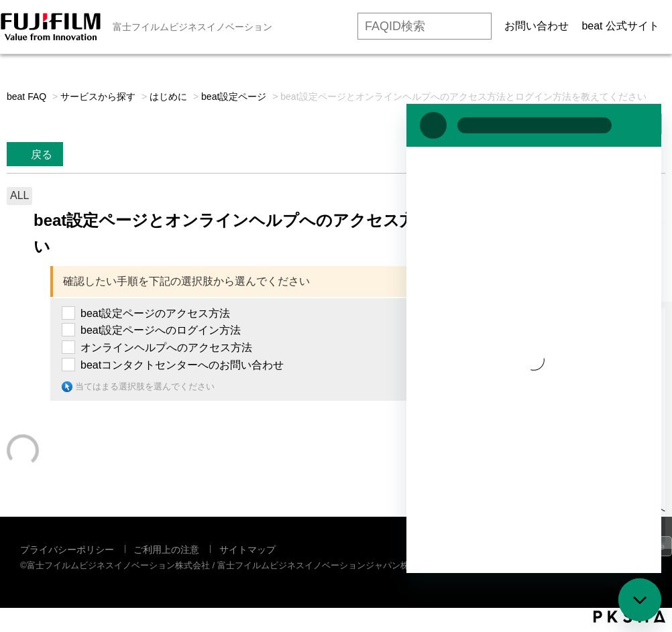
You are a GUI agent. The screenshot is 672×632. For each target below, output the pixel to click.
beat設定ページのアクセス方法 (155, 313)
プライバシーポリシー (67, 550)
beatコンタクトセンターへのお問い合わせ (182, 365)
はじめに (168, 97)
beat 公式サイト (620, 26)
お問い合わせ (537, 26)
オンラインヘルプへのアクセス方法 (166, 347)
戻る (42, 154)
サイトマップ (247, 550)
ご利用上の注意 (166, 550)
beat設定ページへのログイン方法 (161, 330)
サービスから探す (98, 97)
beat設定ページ (234, 97)
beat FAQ (26, 97)
